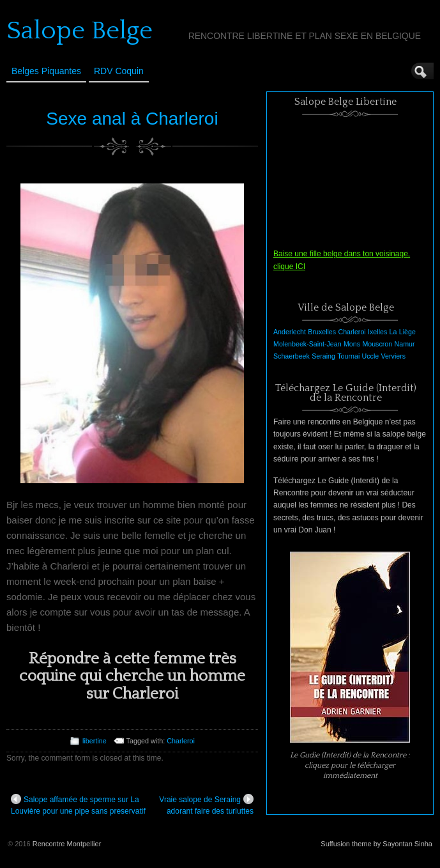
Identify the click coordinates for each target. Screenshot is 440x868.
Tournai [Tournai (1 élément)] (348, 356)
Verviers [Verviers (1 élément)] (394, 356)
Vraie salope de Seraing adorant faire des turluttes (206, 805)
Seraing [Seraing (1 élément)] (323, 356)
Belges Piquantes (46, 71)
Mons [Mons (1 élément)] (352, 344)
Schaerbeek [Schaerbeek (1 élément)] (292, 356)
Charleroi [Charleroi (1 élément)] (352, 332)
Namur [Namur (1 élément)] (405, 344)
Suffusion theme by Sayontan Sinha (376, 844)
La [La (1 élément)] (393, 332)
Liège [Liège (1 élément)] (407, 332)
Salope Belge (80, 31)
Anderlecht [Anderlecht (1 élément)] (290, 332)
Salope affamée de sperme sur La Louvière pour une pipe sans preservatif (78, 805)
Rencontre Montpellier (67, 844)
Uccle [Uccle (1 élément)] (371, 356)
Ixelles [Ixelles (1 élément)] (377, 332)
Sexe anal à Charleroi (132, 119)
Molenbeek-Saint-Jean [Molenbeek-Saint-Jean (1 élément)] (307, 344)
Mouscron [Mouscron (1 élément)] (377, 344)
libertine (95, 741)
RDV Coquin (119, 71)
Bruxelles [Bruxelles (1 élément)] (322, 332)
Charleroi (181, 741)
